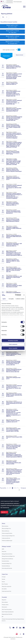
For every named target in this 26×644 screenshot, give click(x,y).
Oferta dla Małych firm (6, 529)
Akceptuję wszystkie (13, 341)
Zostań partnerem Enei (7, 591)
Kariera (3, 582)
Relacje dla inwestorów (7, 586)
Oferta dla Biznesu (6, 531)
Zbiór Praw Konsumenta (7, 609)
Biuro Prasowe (5, 584)
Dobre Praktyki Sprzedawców (8, 612)
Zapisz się (3, 512)
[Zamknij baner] (24, 295)
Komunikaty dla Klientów (7, 568)
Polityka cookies (5, 605)
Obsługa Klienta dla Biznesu (8, 559)
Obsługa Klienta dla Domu (7, 554)
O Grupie (4, 577)
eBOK (3, 549)
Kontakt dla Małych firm (7, 564)
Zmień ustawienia (13, 344)
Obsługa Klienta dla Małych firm (8, 556)
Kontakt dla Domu (5, 561)
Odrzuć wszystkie (13, 348)
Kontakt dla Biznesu (6, 566)
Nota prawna (4, 607)
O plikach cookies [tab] (20, 299)
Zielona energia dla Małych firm (8, 536)
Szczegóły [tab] (11, 299)
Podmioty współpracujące (7, 541)
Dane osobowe (5, 602)
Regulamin (4, 600)
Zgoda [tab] (4, 299)
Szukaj (21, 7)
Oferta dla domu (5, 526)
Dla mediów (4, 589)
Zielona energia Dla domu (7, 533)
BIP (3, 617)
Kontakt (3, 579)
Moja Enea (4, 552)
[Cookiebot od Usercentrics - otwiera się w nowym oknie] (16, 295)
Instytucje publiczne (6, 538)
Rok (5, 17)
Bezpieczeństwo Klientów (7, 614)
